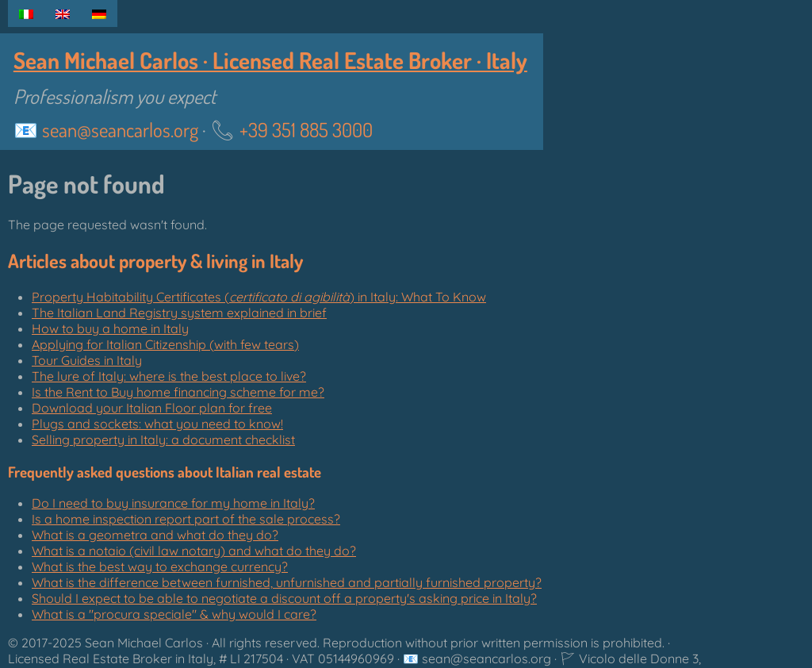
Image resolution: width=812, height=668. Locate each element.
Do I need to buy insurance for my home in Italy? (173, 503)
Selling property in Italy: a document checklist (163, 440)
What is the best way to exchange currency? (160, 566)
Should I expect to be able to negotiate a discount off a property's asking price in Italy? (284, 598)
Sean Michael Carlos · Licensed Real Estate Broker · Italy (270, 60)
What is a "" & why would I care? (174, 614)
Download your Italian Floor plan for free (152, 408)
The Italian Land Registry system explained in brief (179, 313)
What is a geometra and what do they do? (155, 535)
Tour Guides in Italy (87, 360)
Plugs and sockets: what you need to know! (157, 424)
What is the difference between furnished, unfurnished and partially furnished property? (287, 582)
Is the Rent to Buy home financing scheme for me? (178, 392)
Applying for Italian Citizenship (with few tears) (165, 344)
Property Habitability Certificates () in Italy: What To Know (259, 297)
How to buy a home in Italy (110, 328)
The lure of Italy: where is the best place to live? (169, 376)
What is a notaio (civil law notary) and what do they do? (194, 551)
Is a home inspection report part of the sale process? (186, 519)
